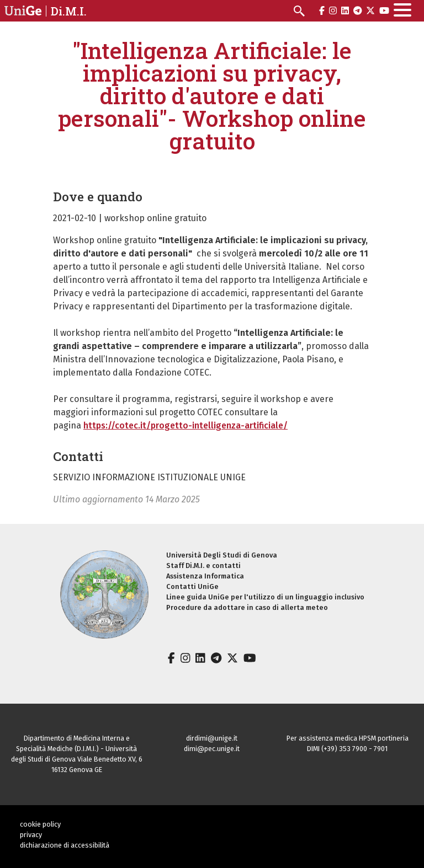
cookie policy (40, 824)
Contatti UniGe (192, 586)
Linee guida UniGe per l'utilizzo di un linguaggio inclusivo (265, 597)
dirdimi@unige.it (212, 738)
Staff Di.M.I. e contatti (203, 566)
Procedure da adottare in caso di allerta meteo (247, 607)
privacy (31, 835)
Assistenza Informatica (205, 576)
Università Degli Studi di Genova (222, 555)
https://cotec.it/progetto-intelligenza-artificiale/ (185, 425)
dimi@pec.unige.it (212, 749)
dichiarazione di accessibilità (65, 845)
